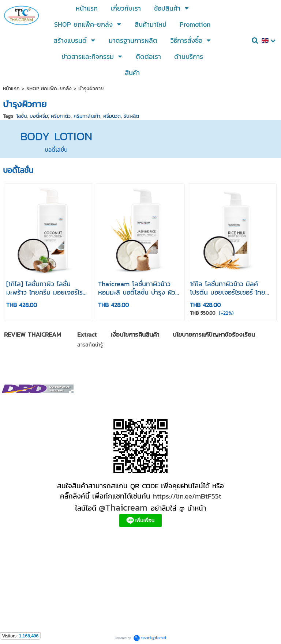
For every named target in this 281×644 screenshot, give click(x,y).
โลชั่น (22, 116)
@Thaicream (123, 507)
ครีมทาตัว (61, 116)
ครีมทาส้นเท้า (87, 116)
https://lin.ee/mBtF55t (187, 496)
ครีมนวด (112, 116)
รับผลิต (131, 116)
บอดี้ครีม (39, 116)
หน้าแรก (11, 89)
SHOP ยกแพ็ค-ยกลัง (49, 89)
